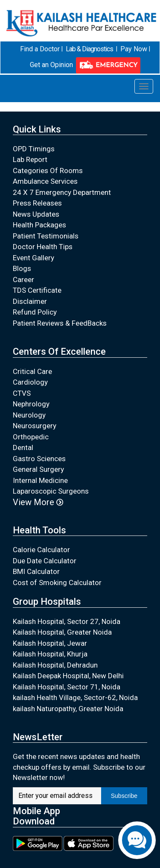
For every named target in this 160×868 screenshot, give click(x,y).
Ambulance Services (45, 181)
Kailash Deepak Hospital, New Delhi (68, 676)
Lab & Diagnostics (89, 49)
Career (23, 279)
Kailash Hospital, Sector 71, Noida (67, 686)
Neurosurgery (35, 426)
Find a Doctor (40, 49)
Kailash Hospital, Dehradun (55, 665)
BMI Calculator (36, 571)
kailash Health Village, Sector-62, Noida (75, 697)
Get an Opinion (51, 65)
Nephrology (31, 404)
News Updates (36, 214)
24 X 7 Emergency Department (62, 192)
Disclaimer (30, 301)
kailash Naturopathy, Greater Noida (68, 708)
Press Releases (37, 203)
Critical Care (32, 371)
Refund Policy (35, 312)
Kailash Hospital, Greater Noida (62, 632)
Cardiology (30, 382)
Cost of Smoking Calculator (57, 582)
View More (38, 502)
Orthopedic (31, 436)
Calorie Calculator (41, 550)
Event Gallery (33, 257)
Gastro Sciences (39, 458)
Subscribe (124, 795)
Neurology (29, 415)
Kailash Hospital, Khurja (50, 654)
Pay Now (134, 49)
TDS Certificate (37, 290)
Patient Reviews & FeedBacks (60, 323)
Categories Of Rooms (48, 170)
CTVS (22, 393)
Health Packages (39, 225)
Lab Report (30, 159)
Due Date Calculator (45, 560)
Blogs (22, 268)
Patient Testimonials (46, 235)
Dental (23, 447)
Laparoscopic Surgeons (51, 491)
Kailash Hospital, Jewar (50, 643)
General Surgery (38, 469)
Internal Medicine (40, 480)
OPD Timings (34, 148)
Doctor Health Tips (43, 247)
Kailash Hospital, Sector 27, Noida (67, 621)
